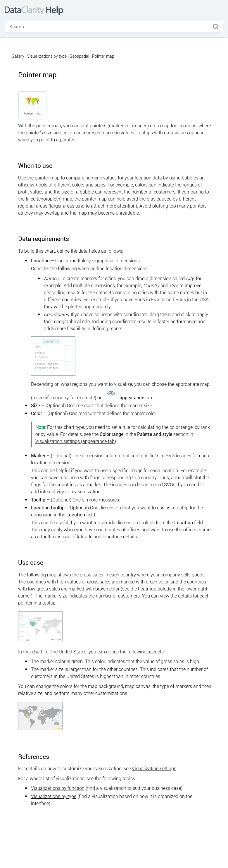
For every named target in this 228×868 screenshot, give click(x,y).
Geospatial (79, 56)
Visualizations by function (58, 788)
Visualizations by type (47, 56)
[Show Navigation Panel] (219, 11)
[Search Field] (114, 27)
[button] (216, 27)
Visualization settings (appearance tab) (76, 441)
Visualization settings (154, 768)
